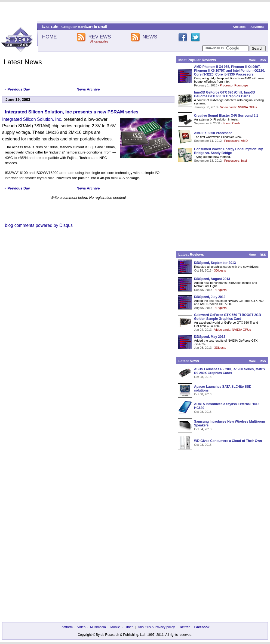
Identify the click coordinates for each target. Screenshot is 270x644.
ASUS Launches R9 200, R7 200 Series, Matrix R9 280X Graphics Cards (230, 371)
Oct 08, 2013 (203, 377)
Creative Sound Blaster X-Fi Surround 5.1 (226, 116)
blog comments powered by (39, 225)
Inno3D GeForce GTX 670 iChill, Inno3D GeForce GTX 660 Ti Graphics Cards (225, 94)
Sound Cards (231, 123)
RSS (263, 60)
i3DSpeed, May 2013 (210, 337)
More (252, 60)
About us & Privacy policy (156, 627)
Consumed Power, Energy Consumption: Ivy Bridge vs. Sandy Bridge (228, 151)
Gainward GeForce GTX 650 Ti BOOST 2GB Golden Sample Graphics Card (228, 317)
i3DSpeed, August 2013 (212, 279)
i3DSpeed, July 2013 (210, 297)
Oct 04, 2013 (203, 429)
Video (81, 627)
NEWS (150, 37)
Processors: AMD (236, 141)
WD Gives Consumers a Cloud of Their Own (228, 441)
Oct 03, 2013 (203, 445)
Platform (67, 627)
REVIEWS (99, 37)
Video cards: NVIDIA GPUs (239, 107)
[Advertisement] (135, 11)
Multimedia (98, 627)
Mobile (115, 627)
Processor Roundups (234, 85)
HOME (49, 37)
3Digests (220, 270)
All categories (99, 41)
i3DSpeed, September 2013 (215, 263)
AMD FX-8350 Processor (213, 133)
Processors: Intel (236, 161)
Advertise (257, 27)
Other (129, 627)
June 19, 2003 (18, 100)
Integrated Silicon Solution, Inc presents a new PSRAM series (72, 112)
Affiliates (239, 27)
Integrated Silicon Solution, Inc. (32, 119)
